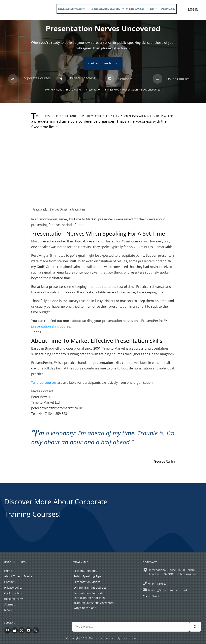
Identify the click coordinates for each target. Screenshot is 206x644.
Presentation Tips (85, 571)
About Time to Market (19, 576)
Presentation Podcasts (89, 593)
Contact (9, 582)
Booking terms (14, 599)
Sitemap (10, 604)
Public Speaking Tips (88, 576)
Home (8, 571)
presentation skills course (51, 326)
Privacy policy (13, 588)
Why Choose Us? (85, 608)
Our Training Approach (89, 598)
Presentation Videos (87, 582)
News (8, 610)
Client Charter (152, 596)
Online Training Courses (90, 588)
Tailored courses (44, 383)
